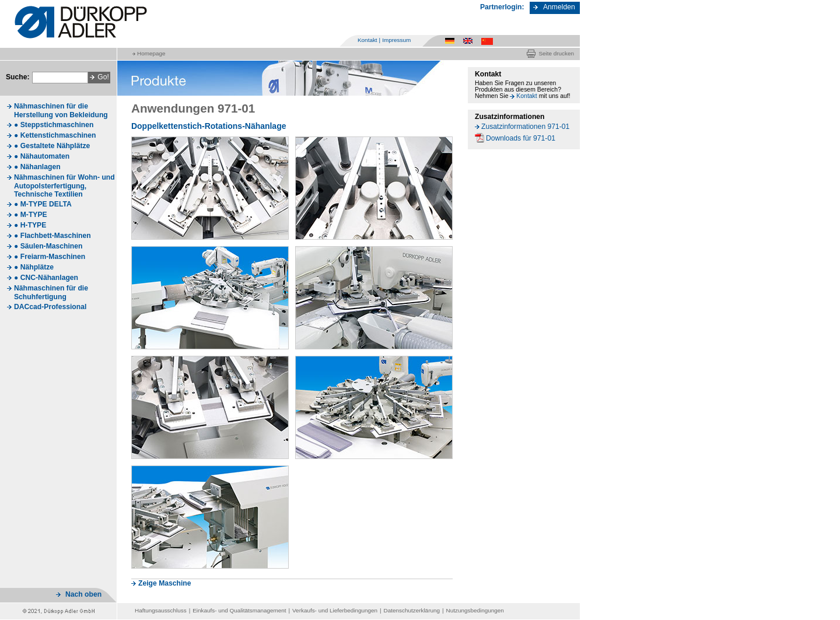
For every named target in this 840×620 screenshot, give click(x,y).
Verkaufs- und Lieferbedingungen (335, 610)
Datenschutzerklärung (412, 610)
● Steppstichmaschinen (54, 125)
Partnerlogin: (502, 7)
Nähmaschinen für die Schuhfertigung (51, 293)
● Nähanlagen (37, 167)
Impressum (396, 40)
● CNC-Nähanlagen (46, 278)
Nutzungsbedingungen (475, 610)
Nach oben (83, 594)
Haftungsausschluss (161, 610)
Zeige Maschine (165, 583)
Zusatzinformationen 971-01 (525, 127)
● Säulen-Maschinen (48, 246)
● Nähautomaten (42, 156)
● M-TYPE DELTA (43, 204)
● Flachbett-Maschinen (52, 236)
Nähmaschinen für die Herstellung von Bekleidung (61, 111)
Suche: (18, 77)
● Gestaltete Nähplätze (52, 146)
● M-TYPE (31, 215)
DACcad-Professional (50, 307)
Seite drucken (556, 53)
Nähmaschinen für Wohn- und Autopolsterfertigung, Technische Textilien (64, 186)
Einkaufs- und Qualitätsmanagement (239, 610)
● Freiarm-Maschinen (50, 257)
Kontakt (367, 40)
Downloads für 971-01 (521, 138)
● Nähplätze (34, 267)
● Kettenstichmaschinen (55, 135)
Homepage (151, 53)
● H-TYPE (30, 225)
